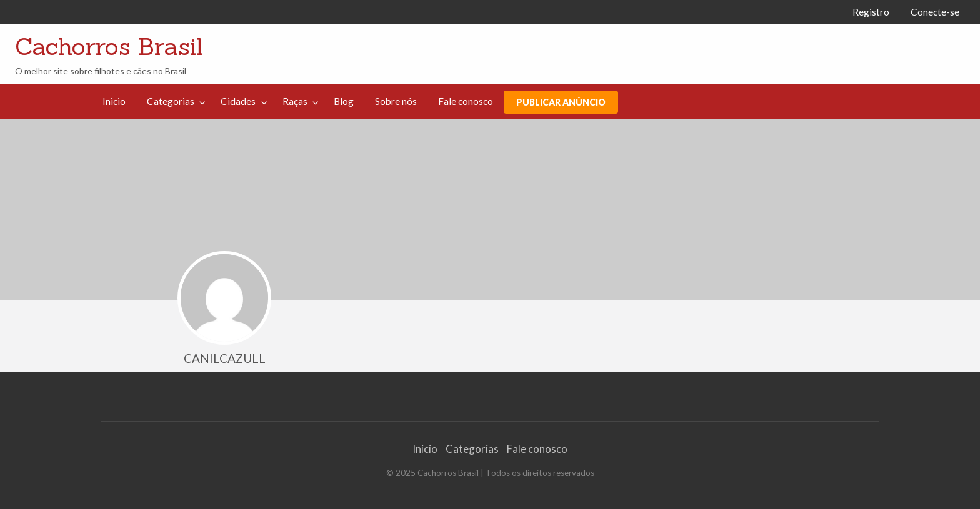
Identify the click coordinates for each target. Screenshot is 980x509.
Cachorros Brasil (109, 46)
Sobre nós (396, 101)
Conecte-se (935, 12)
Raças (295, 101)
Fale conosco (466, 101)
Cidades (238, 101)
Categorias (171, 101)
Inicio (114, 101)
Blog (344, 101)
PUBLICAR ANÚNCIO (561, 102)
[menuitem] (871, 12)
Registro (871, 12)
